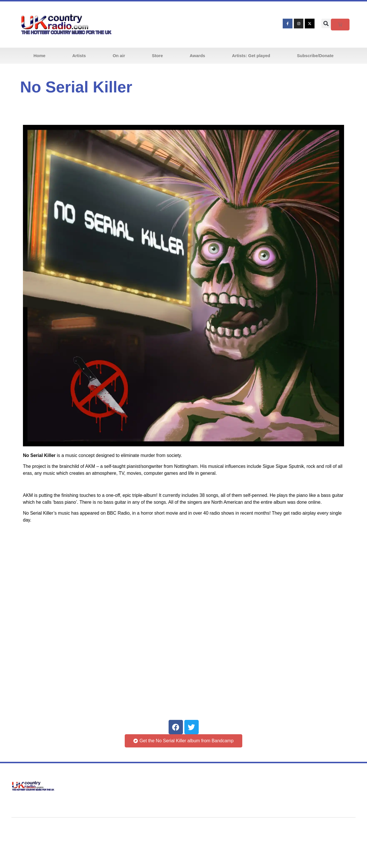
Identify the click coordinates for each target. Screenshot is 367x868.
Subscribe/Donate (315, 56)
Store (157, 56)
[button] (326, 23)
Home (40, 56)
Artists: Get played (251, 56)
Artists (79, 56)
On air (119, 56)
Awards (198, 56)
